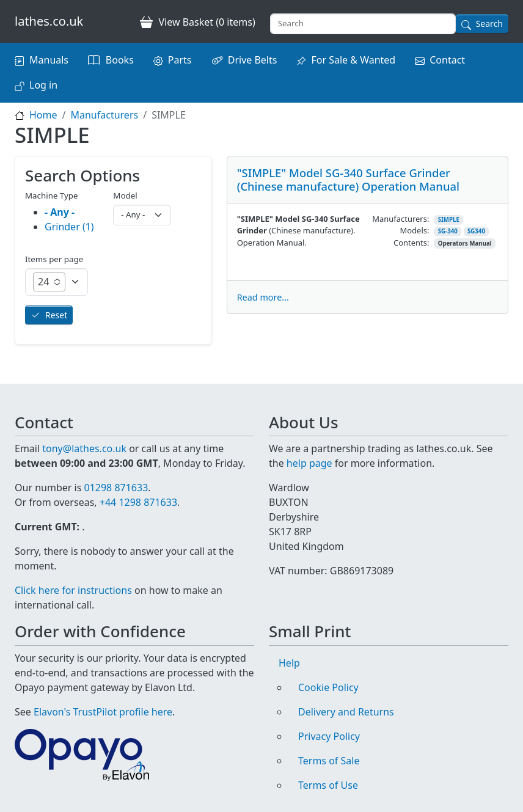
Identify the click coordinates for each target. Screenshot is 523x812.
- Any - (60, 212)
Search (489, 24)
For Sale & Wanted (353, 60)
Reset (56, 315)
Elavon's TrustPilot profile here (103, 712)
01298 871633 (116, 488)
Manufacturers (104, 115)
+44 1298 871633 (138, 502)
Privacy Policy (329, 736)
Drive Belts (253, 60)
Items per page (54, 259)
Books (120, 60)
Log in (43, 85)
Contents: (411, 243)
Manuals (49, 60)
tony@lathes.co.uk (84, 448)
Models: (415, 230)
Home (43, 115)
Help (289, 663)
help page (309, 463)
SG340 (476, 231)
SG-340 (448, 231)
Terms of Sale (329, 761)
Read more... (263, 297)
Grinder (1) (69, 227)
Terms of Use (328, 785)
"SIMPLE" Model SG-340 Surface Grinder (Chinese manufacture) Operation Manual (348, 179)
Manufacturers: (400, 219)
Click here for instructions (73, 590)
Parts (180, 60)
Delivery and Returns (346, 712)
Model (125, 196)
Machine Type (52, 196)
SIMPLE (449, 220)
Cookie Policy (328, 687)
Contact (447, 60)
